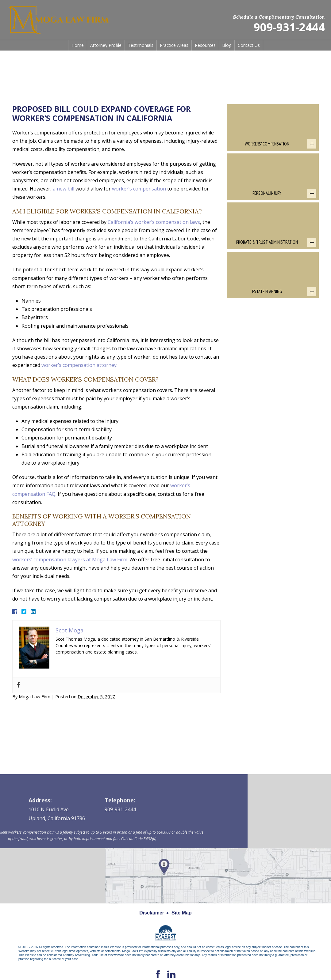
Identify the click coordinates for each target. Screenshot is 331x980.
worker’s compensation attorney (79, 365)
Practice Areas (174, 45)
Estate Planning (267, 291)
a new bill (64, 189)
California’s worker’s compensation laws (154, 222)
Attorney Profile (106, 45)
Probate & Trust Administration (267, 242)
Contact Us (249, 45)
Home (78, 45)
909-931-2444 (289, 27)
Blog (227, 45)
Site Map (182, 913)
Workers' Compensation (267, 144)
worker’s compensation (139, 189)
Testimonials (141, 45)
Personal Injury (267, 193)
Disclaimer (152, 913)
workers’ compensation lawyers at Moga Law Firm (70, 560)
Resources (205, 45)
